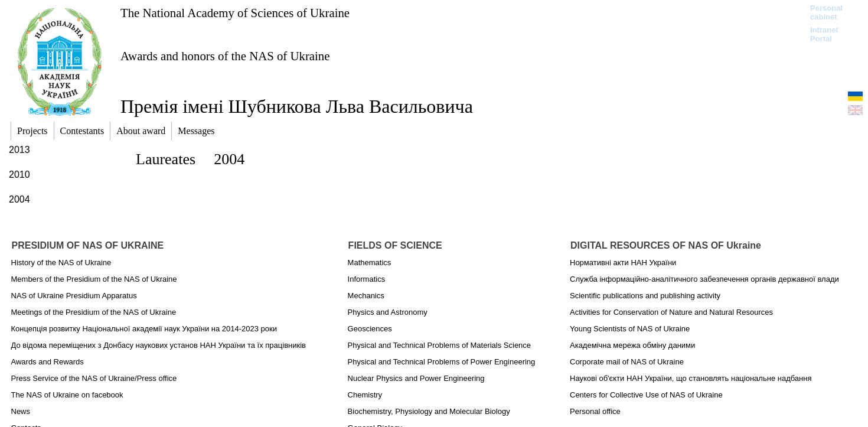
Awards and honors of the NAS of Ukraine (225, 56)
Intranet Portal (824, 34)
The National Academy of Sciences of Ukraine (235, 13)
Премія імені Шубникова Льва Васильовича (297, 106)
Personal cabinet (826, 12)
